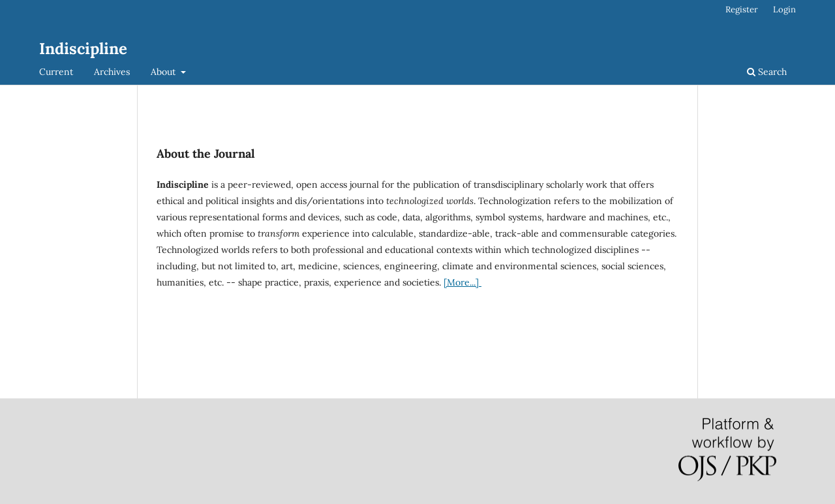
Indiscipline (83, 49)
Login (784, 9)
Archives (112, 72)
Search (767, 72)
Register (742, 9)
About (164, 72)
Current (56, 72)
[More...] (463, 282)
